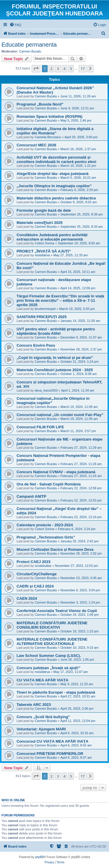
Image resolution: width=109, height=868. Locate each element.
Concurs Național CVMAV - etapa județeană (56, 472)
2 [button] (51, 69)
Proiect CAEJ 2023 (34, 562)
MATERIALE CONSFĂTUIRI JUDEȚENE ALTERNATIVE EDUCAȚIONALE (52, 641)
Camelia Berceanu (48, 137)
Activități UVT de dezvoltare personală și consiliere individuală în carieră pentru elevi (56, 159)
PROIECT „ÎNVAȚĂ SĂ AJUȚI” (44, 251)
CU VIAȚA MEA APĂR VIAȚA (42, 680)
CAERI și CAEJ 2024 (35, 586)
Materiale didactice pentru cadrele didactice (56, 198)
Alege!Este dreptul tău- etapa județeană (53, 174)
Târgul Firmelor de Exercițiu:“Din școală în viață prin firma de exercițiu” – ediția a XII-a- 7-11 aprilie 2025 (60, 300)
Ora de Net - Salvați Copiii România (49, 484)
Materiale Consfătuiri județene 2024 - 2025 (55, 370)
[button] (36, 69)
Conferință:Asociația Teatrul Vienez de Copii (57, 611)
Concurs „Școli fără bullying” (43, 717)
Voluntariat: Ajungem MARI (41, 729)
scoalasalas (43, 566)
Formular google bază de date (44, 210)
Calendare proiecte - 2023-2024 (45, 525)
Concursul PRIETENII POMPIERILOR (50, 754)
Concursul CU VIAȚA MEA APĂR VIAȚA (52, 741)
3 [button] (58, 69)
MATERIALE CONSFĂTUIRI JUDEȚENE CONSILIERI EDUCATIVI (52, 625)
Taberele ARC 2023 (34, 705)
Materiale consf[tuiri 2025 (40, 223)
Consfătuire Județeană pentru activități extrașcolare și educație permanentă (52, 237)
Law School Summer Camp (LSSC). (49, 656)
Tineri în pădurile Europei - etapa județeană (56, 692)
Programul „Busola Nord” (40, 104)
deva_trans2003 (46, 390)
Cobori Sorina (44, 243)
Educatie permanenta (29, 45)
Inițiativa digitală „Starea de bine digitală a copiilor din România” (55, 131)
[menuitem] (15, 25)
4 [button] (64, 69)
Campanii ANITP (31, 496)
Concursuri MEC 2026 (36, 145)
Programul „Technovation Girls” (46, 537)
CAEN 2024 (27, 598)
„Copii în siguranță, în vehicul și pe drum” (55, 358)
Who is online (13, 800)
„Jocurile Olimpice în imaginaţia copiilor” (54, 186)
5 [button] (71, 69)
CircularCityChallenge (37, 574)
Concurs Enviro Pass (36, 345)
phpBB (40, 857)
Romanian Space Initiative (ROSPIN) (49, 116)
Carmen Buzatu (30, 51)
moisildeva (42, 255)
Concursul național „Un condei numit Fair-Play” (60, 415)
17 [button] (83, 69)
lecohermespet (45, 309)
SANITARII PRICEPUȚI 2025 (42, 317)
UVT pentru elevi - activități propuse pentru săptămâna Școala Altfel (56, 331)
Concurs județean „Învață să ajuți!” (49, 668)
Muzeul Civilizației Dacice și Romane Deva (55, 549)
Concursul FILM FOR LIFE (40, 427)
